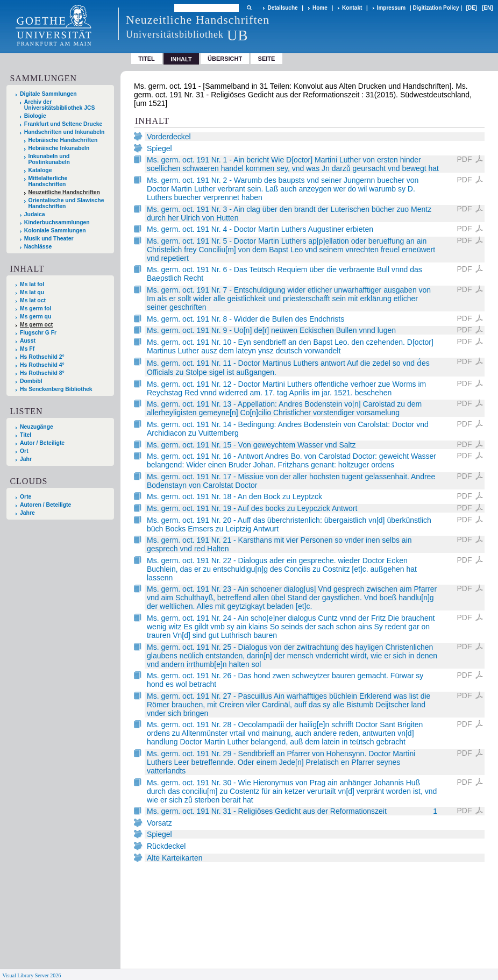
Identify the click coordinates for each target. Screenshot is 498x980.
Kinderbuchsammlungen (57, 222)
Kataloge (40, 170)
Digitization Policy (436, 8)
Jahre (27, 513)
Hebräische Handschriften (63, 140)
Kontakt (352, 8)
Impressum (391, 8)
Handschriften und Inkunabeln (65, 132)
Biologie (35, 116)
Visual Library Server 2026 (31, 975)
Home (320, 8)
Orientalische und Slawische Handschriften (66, 203)
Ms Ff (27, 349)
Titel (147, 59)
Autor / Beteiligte (42, 443)
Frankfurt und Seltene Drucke (63, 124)
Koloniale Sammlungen (55, 230)
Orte (26, 497)
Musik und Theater (49, 239)
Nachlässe (38, 247)
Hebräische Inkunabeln (59, 148)
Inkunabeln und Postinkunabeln (49, 159)
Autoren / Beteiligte (45, 505)
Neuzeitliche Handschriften (64, 192)
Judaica (35, 214)
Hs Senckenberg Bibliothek (56, 389)
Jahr (26, 459)
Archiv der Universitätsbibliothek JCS (60, 105)
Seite (267, 59)
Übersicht (225, 59)
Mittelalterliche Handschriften (48, 181)
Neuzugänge (37, 427)
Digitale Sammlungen (48, 94)
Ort (24, 451)
